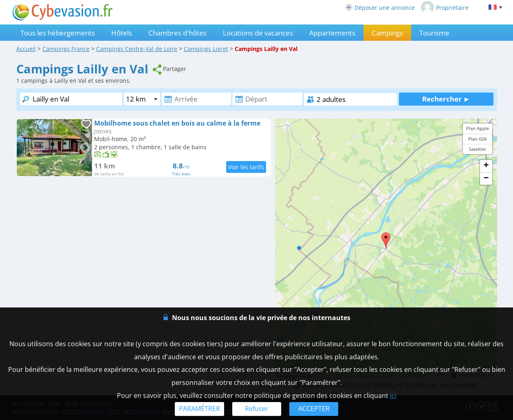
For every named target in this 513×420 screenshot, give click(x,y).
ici (393, 396)
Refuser (257, 409)
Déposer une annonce (380, 8)
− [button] (486, 179)
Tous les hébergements (58, 33)
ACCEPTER (314, 409)
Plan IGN (477, 139)
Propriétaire (445, 7)
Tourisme (434, 33)
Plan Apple (478, 128)
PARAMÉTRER (199, 409)
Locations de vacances (258, 33)
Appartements (332, 33)
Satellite (477, 149)
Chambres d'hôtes (177, 33)
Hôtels (122, 33)
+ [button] (486, 166)
